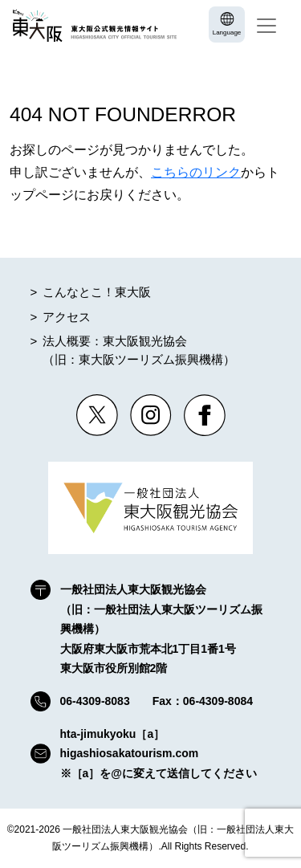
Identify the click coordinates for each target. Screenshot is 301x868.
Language (227, 33)
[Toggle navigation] (266, 26)
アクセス (67, 317)
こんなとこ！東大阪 (97, 292)
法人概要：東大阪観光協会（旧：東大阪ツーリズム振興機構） (139, 350)
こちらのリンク (196, 172)
